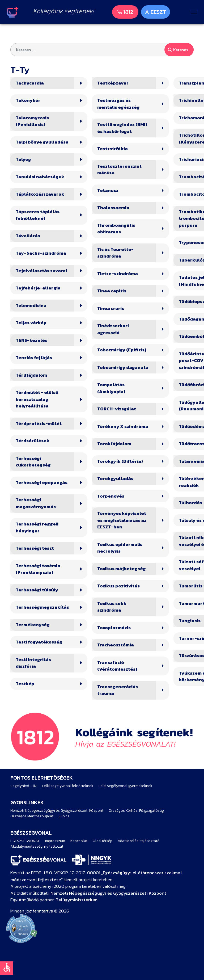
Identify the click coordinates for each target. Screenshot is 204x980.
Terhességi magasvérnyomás (36, 503)
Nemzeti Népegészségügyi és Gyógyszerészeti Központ (57, 811)
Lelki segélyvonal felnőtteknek (68, 786)
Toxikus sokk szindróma (112, 607)
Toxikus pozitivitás (118, 586)
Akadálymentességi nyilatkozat (37, 846)
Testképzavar (113, 83)
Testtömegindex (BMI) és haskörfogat (122, 128)
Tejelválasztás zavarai (41, 271)
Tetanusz (108, 190)
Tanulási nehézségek (40, 177)
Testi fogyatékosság (39, 642)
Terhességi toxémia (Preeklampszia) (38, 569)
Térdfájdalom (31, 375)
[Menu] (194, 12)
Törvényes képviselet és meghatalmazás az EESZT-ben (122, 520)
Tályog (23, 159)
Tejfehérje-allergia (38, 288)
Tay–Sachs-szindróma (41, 253)
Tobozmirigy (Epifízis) (122, 350)
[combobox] (102, 50)
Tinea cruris (111, 308)
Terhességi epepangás (42, 483)
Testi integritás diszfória (33, 663)
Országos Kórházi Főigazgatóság (136, 811)
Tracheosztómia (116, 645)
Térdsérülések (33, 441)
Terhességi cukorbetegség (33, 462)
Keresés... (179, 50)
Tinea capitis (112, 291)
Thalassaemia (113, 208)
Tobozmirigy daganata (123, 367)
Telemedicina (31, 306)
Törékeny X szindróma (123, 426)
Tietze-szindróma (118, 274)
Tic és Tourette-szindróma (115, 253)
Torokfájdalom (114, 444)
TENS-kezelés (31, 340)
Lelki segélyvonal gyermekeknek (125, 786)
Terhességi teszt (35, 548)
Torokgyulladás (115, 479)
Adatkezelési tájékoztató (139, 841)
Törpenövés (111, 496)
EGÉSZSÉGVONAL (25, 841)
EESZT (64, 816)
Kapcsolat (79, 841)
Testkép (25, 684)
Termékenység (33, 625)
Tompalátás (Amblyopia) (111, 388)
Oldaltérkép (103, 841)
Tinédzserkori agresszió (113, 329)
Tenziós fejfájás (34, 358)
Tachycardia (30, 83)
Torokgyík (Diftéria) (120, 461)
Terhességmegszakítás (42, 607)
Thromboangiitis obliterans (116, 229)
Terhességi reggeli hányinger (37, 527)
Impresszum (55, 841)
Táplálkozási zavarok (40, 194)
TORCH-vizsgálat (117, 409)
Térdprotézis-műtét (39, 424)
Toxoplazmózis (114, 628)
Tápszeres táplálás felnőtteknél (38, 215)
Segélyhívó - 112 (24, 786)
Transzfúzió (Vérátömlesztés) (117, 666)
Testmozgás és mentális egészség (118, 104)
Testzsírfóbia (112, 149)
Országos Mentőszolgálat (32, 816)
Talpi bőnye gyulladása (42, 142)
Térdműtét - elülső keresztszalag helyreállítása (37, 399)
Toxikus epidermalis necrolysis (120, 548)
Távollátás (28, 236)
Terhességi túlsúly (37, 590)
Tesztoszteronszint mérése (119, 170)
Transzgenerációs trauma (118, 690)
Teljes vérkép (31, 323)
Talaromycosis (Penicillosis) (32, 121)
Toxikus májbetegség (122, 569)
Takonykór (28, 100)
